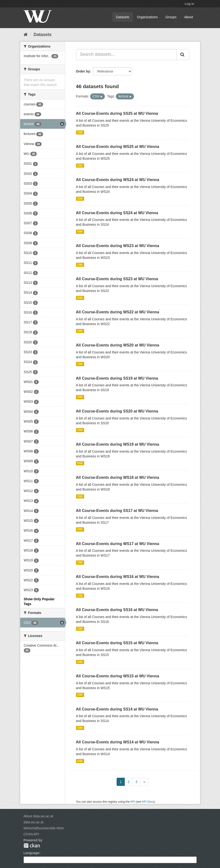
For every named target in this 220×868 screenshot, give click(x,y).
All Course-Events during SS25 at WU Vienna (117, 113)
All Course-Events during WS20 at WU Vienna (118, 345)
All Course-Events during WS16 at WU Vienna (118, 577)
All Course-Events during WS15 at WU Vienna (118, 676)
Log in (190, 4)
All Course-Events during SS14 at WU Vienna (117, 709)
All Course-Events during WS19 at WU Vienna (118, 444)
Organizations (147, 17)
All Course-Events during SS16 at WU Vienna (117, 610)
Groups (171, 17)
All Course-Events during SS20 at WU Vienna (117, 411)
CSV (80, 132)
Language (31, 853)
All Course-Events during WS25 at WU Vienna (118, 147)
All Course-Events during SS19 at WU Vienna (117, 378)
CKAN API (31, 834)
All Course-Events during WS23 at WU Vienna (118, 246)
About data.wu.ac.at (38, 816)
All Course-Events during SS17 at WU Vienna (117, 511)
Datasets (123, 17)
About (189, 17)
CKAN (32, 846)
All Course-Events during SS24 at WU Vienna (117, 213)
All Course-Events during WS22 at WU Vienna (118, 312)
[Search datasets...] (126, 55)
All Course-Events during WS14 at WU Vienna (118, 742)
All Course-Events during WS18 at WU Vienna (118, 477)
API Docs (148, 802)
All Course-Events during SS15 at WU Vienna (117, 643)
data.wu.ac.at (34, 822)
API (133, 802)
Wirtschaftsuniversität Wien (44, 828)
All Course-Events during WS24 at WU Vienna (118, 180)
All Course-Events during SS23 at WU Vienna (117, 279)
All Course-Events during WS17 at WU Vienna (118, 544)
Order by (83, 71)
